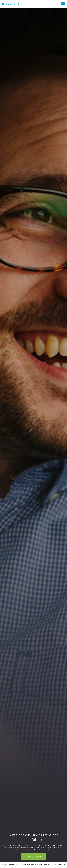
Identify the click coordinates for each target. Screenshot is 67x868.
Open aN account (33, 857)
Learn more (9, 866)
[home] (10, 4)
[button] (64, 4)
